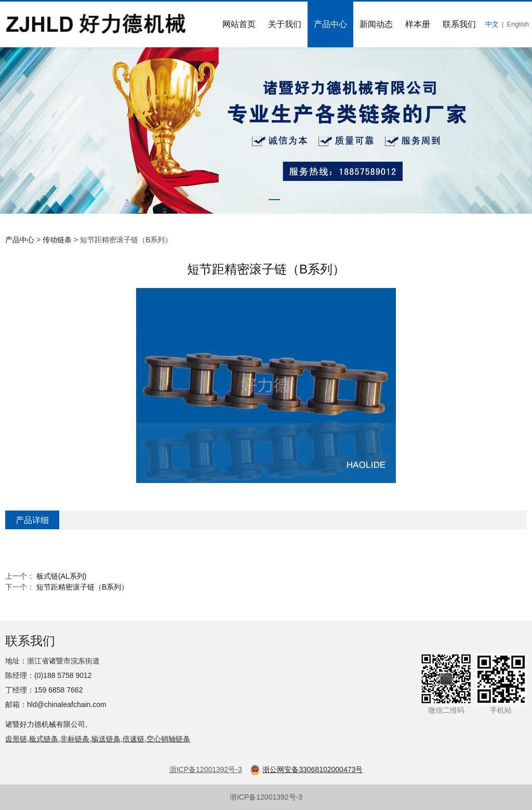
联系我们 (459, 24)
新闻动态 (376, 24)
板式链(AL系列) (61, 576)
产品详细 (32, 520)
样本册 (418, 24)
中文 (492, 24)
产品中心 (330, 24)
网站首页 (239, 24)
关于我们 (285, 24)
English (518, 24)
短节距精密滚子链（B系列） (82, 587)
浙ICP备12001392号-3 (266, 797)
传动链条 (57, 240)
